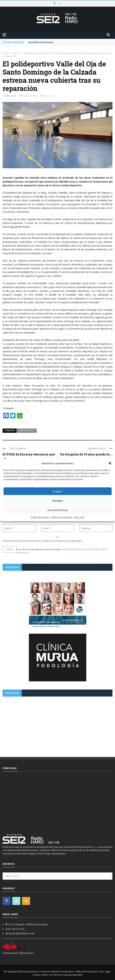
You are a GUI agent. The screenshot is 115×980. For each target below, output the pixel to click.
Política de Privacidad (86, 971)
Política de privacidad (61, 517)
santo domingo (27, 430)
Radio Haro (11, 96)
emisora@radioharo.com (21, 933)
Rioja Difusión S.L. (31, 971)
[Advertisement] (57, 725)
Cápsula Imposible (73, 975)
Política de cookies (40, 517)
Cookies (37, 975)
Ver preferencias (58, 510)
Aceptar (57, 491)
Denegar (57, 501)
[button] (110, 463)
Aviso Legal (79, 517)
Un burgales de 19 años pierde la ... (86, 454)
